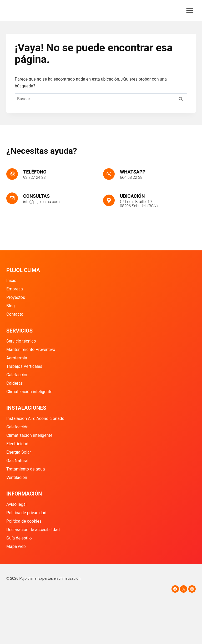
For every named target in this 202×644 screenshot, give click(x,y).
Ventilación (17, 477)
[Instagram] (192, 589)
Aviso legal (16, 504)
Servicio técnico (21, 341)
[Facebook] (175, 589)
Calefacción (17, 375)
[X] (184, 589)
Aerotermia (17, 358)
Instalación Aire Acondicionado (35, 418)
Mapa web (16, 546)
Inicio (11, 281)
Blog (11, 306)
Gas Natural (17, 461)
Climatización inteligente (29, 392)
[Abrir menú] (190, 10)
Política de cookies (24, 521)
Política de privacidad (26, 513)
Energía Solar (19, 452)
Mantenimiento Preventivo (31, 350)
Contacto (15, 314)
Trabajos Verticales (24, 366)
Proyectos (16, 297)
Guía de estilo (19, 538)
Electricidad (17, 444)
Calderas (15, 383)
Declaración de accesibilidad (33, 530)
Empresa (15, 289)
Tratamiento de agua (26, 469)
